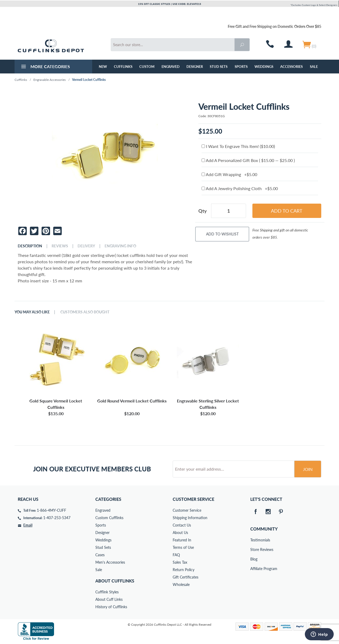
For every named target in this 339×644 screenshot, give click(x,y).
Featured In (182, 540)
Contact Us (182, 525)
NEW (103, 67)
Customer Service (187, 510)
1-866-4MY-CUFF (52, 510)
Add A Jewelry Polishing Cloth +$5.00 (240, 188)
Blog (254, 559)
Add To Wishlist (222, 234)
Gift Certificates (186, 577)
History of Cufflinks (111, 607)
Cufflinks (123, 67)
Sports (241, 67)
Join (308, 469)
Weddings (264, 67)
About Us (180, 533)
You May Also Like (32, 312)
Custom (147, 67)
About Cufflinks (115, 581)
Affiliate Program (254, 569)
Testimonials (254, 540)
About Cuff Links (109, 599)
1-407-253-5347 (57, 518)
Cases (100, 555)
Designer (195, 67)
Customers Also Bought (85, 312)
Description (30, 246)
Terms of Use (183, 547)
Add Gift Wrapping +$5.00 (229, 174)
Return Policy (184, 570)
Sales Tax (180, 562)
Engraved (171, 67)
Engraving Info (120, 246)
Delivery (86, 246)
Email (28, 525)
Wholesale (181, 584)
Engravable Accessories (50, 80)
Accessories (291, 67)
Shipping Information (190, 518)
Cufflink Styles (107, 592)
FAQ (176, 555)
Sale (314, 67)
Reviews (60, 246)
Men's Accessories (110, 562)
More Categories (45, 67)
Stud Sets (219, 67)
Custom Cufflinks (109, 518)
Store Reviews (254, 549)
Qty (203, 211)
